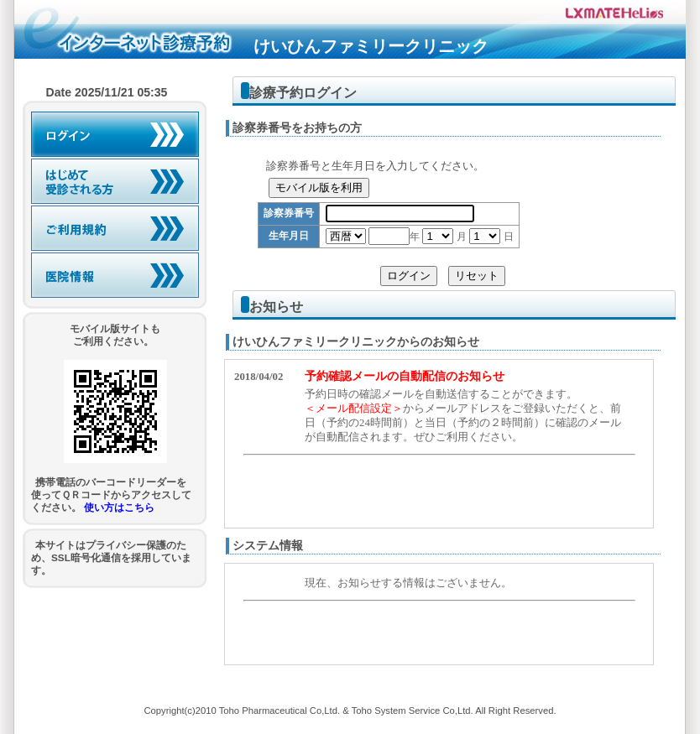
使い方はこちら (119, 507)
